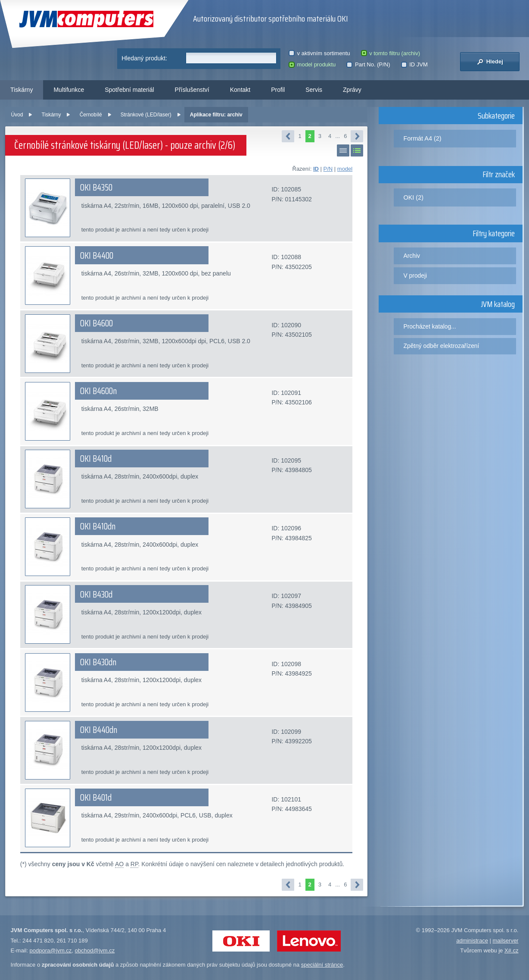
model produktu (312, 64)
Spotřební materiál (129, 90)
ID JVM (414, 64)
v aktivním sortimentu (319, 53)
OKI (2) (414, 197)
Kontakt (240, 90)
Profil (278, 90)
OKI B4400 (97, 256)
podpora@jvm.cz (51, 950)
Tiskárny (22, 90)
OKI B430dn (98, 662)
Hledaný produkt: (144, 58)
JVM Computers (86, 19)
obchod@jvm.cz (95, 950)
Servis (314, 90)
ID (316, 169)
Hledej (490, 62)
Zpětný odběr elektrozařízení (442, 346)
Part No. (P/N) (368, 64)
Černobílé (91, 115)
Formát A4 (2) (423, 138)
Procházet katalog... (430, 326)
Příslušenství (192, 90)
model (345, 169)
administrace (472, 941)
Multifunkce (69, 90)
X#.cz (512, 950)
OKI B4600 (96, 323)
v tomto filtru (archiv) (391, 53)
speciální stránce (322, 965)
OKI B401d (96, 798)
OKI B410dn (98, 526)
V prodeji (415, 276)
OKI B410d (96, 459)
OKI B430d (96, 595)
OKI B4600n (98, 391)
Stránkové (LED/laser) (146, 115)
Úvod (17, 115)
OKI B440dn (99, 730)
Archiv (412, 256)
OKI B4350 (96, 188)
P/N (328, 169)
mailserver (505, 941)
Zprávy (352, 90)
